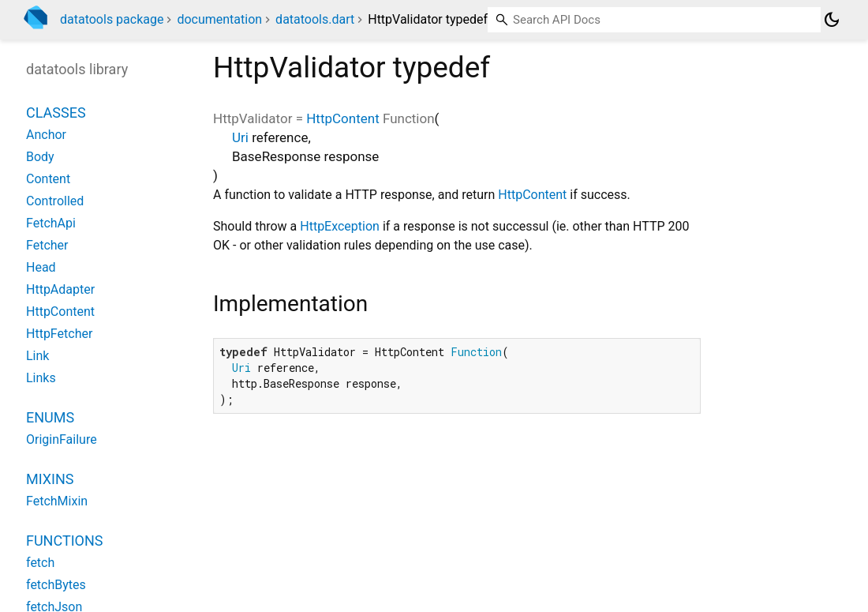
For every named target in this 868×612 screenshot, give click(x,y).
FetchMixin (57, 501)
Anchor (46, 135)
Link (37, 356)
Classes (56, 113)
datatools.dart (315, 19)
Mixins (50, 479)
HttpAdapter (60, 289)
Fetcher (47, 245)
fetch (40, 563)
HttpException (340, 226)
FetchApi (51, 223)
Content (48, 179)
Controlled (55, 201)
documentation (219, 19)
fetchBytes (56, 585)
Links (41, 378)
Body (40, 157)
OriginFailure (62, 439)
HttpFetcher (59, 334)
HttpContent (342, 118)
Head (41, 267)
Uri (240, 137)
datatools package (112, 19)
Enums (50, 417)
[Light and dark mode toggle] (832, 20)
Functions (64, 541)
